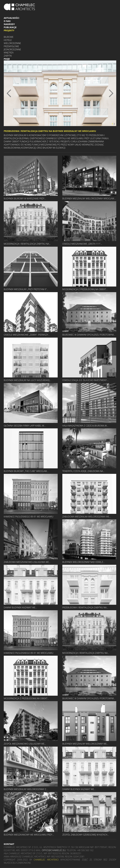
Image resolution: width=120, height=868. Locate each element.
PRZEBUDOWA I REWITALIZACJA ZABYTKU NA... (85, 607)
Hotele (8, 40)
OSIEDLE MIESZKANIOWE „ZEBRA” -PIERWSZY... (27, 335)
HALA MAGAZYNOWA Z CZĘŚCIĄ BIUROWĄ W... (85, 426)
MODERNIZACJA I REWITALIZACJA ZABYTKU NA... (27, 244)
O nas (7, 21)
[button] (12, 93)
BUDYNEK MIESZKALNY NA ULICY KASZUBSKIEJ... (27, 380)
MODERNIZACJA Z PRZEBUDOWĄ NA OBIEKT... (85, 289)
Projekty (9, 30)
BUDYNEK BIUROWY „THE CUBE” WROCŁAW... (26, 471)
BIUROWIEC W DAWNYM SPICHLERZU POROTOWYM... (89, 335)
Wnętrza (9, 53)
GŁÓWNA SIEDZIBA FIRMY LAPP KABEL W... (25, 426)
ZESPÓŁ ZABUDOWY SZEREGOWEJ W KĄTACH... (86, 835)
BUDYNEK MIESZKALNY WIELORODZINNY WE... (85, 744)
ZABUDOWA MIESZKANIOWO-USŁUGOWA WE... (27, 562)
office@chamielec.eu (54, 850)
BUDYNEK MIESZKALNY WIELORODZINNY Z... (26, 789)
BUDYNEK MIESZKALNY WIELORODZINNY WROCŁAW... (89, 198)
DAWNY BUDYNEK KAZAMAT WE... (20, 607)
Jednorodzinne (12, 49)
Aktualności (11, 18)
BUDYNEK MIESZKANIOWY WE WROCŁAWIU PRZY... (29, 835)
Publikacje (10, 27)
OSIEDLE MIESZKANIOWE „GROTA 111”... (82, 244)
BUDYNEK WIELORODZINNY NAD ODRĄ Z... (83, 562)
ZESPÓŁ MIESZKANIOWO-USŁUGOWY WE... (25, 744)
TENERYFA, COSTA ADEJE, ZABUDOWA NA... (83, 471)
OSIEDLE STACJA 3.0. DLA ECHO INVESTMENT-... (86, 380)
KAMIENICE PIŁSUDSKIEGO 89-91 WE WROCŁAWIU (29, 517)
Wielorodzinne (12, 43)
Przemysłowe (11, 46)
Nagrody (9, 24)
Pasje (7, 59)
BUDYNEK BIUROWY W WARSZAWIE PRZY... (25, 198)
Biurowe (9, 37)
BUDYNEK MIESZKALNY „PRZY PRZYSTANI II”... (26, 289)
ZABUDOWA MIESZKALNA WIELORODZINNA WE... (87, 517)
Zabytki (8, 56)
